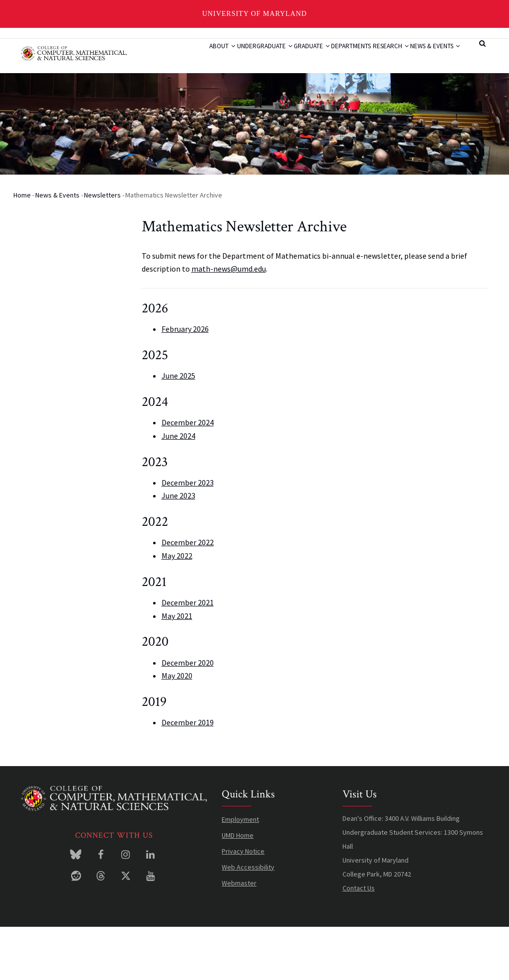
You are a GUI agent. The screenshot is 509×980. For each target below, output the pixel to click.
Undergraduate (232, 57)
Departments (339, 57)
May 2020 (177, 728)
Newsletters (102, 248)
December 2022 (188, 595)
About (180, 57)
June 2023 (178, 549)
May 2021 (177, 669)
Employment (240, 872)
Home (22, 248)
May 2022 (177, 608)
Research (389, 57)
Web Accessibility (248, 920)
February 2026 (185, 382)
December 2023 (188, 535)
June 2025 (178, 428)
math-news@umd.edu (229, 321)
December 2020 (188, 715)
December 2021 (188, 655)
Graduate (290, 57)
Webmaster (239, 936)
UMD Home (238, 888)
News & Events (193, 95)
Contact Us (359, 941)
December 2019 (188, 775)
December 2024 (188, 475)
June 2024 (178, 489)
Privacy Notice (243, 904)
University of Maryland (255, 14)
